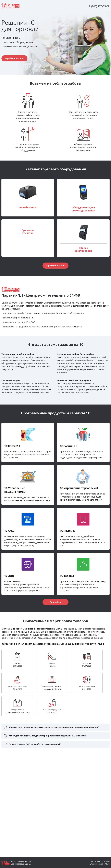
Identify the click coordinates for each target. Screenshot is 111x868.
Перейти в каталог (14, 58)
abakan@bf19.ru (102, 864)
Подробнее (55, 602)
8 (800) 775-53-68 (102, 861)
